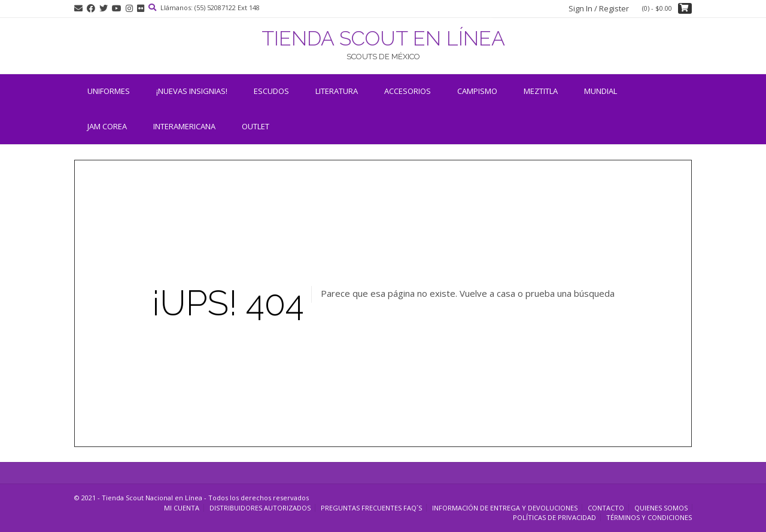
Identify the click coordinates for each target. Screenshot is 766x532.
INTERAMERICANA (184, 126)
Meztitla (541, 91)
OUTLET (256, 126)
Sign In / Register (599, 8)
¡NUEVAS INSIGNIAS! (192, 91)
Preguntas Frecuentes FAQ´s (371, 508)
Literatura (337, 91)
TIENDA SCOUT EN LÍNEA (383, 38)
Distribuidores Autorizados (260, 508)
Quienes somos (661, 508)
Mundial (601, 91)
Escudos (271, 91)
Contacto (606, 508)
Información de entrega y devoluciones (505, 508)
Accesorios (408, 91)
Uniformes (109, 91)
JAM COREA (107, 126)
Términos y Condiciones (649, 517)
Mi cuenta (182, 508)
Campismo (477, 91)
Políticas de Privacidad (554, 517)
